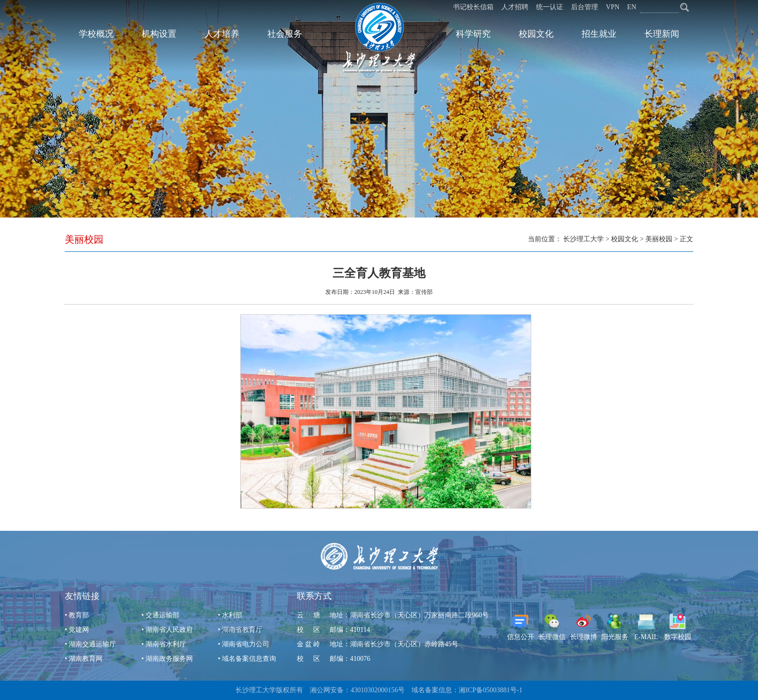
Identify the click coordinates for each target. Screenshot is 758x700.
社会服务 (285, 34)
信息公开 (521, 627)
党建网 (79, 630)
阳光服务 (615, 627)
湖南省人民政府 (169, 630)
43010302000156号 (378, 690)
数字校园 (678, 627)
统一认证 (550, 7)
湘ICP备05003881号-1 (490, 690)
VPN (612, 7)
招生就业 (599, 34)
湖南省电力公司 (246, 644)
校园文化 (536, 34)
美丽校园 (659, 239)
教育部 (79, 615)
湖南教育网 (86, 659)
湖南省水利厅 (166, 644)
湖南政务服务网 (169, 659)
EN (632, 7)
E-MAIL (646, 627)
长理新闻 (662, 34)
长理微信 (552, 627)
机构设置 (159, 34)
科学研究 (473, 34)
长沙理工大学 (583, 239)
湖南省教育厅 (242, 630)
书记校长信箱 (473, 7)
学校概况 (96, 34)
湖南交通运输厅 (92, 644)
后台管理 (584, 7)
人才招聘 (515, 7)
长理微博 (583, 627)
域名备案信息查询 (249, 659)
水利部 (232, 615)
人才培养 (222, 34)
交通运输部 (162, 615)
